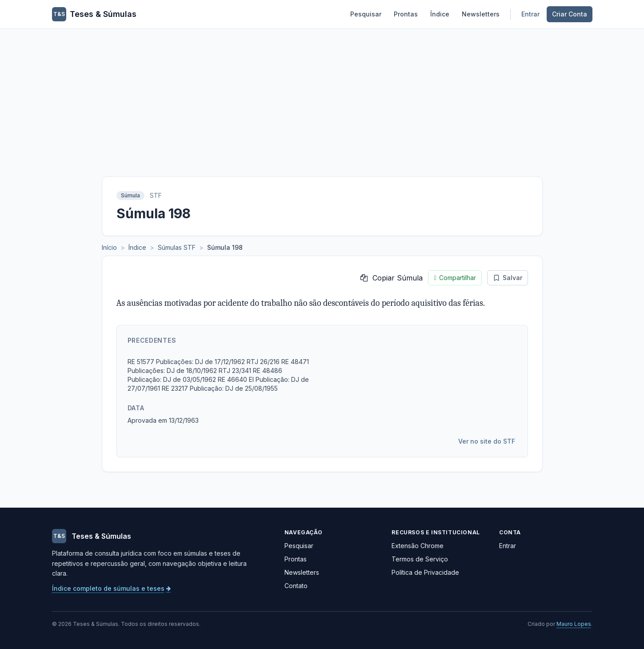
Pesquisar (366, 14)
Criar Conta (570, 14)
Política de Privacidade (425, 572)
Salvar (508, 278)
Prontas (406, 14)
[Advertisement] (322, 96)
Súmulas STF (177, 247)
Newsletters (481, 14)
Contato (296, 586)
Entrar (530, 14)
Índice (440, 14)
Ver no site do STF (487, 441)
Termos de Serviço (420, 559)
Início (109, 247)
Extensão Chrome (418, 546)
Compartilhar (455, 278)
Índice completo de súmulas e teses (111, 588)
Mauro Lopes (574, 624)
